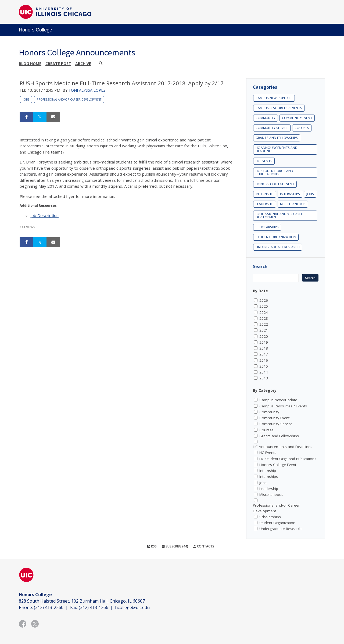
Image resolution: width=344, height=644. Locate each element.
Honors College (35, 30)
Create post (58, 64)
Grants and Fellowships (277, 138)
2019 (264, 342)
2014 (264, 372)
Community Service (272, 128)
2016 (264, 360)
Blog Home (30, 64)
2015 (264, 366)
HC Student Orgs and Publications (274, 172)
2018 (264, 348)
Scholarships (267, 227)
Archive (83, 64)
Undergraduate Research (278, 247)
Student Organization (276, 237)
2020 (264, 336)
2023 (264, 318)
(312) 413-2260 (49, 607)
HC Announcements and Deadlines (277, 149)
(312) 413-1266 (94, 607)
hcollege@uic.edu (132, 607)
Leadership (265, 204)
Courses (302, 128)
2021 (264, 330)
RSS (152, 546)
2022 (264, 324)
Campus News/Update (274, 98)
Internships (290, 194)
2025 (264, 306)
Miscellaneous (293, 204)
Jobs (26, 99)
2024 (264, 312)
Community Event (297, 118)
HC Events (264, 161)
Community (266, 118)
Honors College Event (275, 184)
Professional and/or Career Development (69, 99)
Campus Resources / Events (279, 108)
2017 (264, 354)
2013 (264, 378)
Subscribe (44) (175, 546)
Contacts (204, 546)
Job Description (44, 215)
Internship (265, 194)
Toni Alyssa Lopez (87, 90)
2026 (264, 300)
